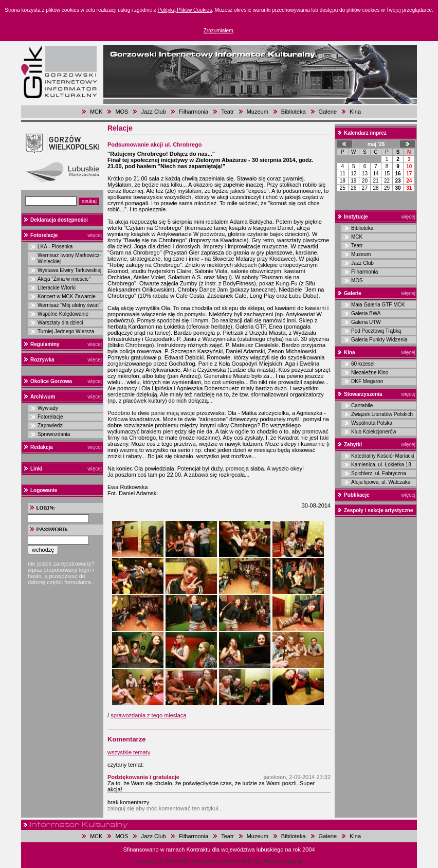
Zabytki (353, 445)
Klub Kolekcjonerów (374, 432)
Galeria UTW (366, 322)
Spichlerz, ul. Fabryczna (379, 473)
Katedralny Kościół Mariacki (383, 456)
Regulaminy (45, 344)
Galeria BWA (366, 313)
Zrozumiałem (218, 31)
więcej (95, 235)
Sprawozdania (54, 434)
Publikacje (357, 495)
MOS (122, 112)
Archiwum (43, 397)
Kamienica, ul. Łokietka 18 (381, 465)
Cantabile (362, 405)
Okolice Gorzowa (51, 381)
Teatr (227, 112)
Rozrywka (42, 360)
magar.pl (292, 861)
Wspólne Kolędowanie (63, 314)
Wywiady (48, 408)
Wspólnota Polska (372, 423)
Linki (36, 469)
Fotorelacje (44, 235)
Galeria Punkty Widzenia (379, 340)
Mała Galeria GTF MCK (378, 305)
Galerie (328, 112)
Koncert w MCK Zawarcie (67, 296)
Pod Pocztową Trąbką (376, 331)
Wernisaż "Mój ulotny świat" (69, 305)
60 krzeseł (363, 364)
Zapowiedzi (51, 426)
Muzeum (258, 112)
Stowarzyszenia (363, 394)
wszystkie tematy (129, 752)
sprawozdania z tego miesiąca (148, 715)
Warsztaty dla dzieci (60, 323)
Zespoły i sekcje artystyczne (379, 510)
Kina (355, 112)
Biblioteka (294, 112)
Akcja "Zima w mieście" (64, 279)
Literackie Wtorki (57, 288)
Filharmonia (194, 112)
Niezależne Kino (370, 373)
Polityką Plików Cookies (185, 10)
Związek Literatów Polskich (382, 414)
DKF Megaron (367, 381)
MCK (96, 112)
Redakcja (42, 447)
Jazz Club (153, 112)
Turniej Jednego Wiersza (66, 331)
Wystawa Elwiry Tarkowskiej (69, 270)
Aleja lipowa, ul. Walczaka (381, 482)
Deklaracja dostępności (59, 220)
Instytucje (356, 217)
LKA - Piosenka (55, 247)
